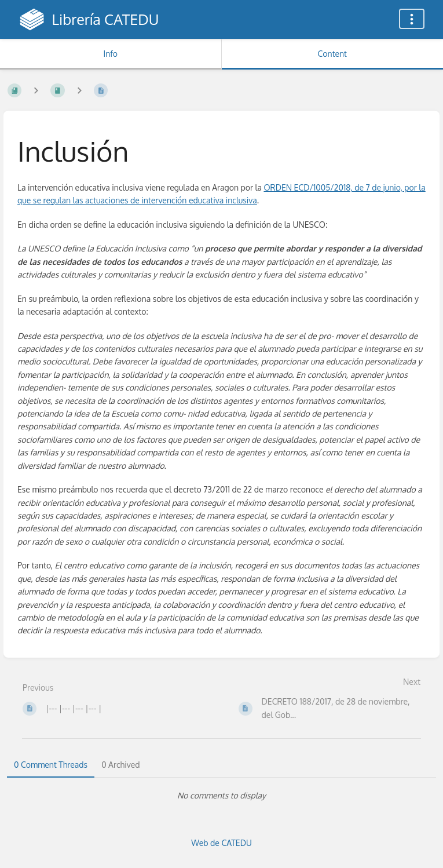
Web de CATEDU (222, 843)
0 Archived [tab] (120, 765)
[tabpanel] (222, 796)
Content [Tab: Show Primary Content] (332, 54)
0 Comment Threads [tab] (51, 765)
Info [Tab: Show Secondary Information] (110, 54)
